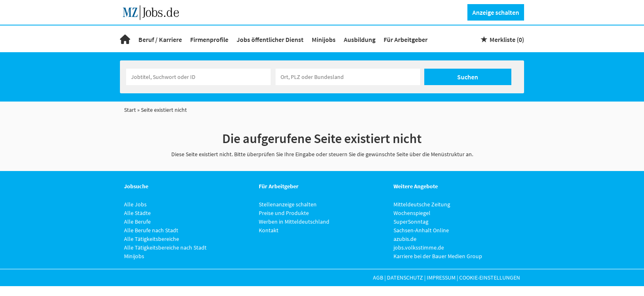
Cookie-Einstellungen (490, 277)
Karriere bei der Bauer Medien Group (438, 256)
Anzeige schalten (496, 12)
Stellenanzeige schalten (288, 204)
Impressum (441, 277)
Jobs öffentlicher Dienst (270, 39)
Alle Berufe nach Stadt (151, 230)
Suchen (468, 77)
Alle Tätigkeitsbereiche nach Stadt (165, 247)
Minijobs (324, 39)
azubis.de (405, 239)
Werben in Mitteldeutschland (294, 222)
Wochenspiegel (412, 213)
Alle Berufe (137, 222)
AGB (378, 277)
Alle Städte (137, 213)
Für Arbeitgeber (406, 39)
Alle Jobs (135, 204)
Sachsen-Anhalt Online (421, 230)
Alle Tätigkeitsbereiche (152, 239)
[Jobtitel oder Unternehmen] (198, 77)
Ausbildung (360, 39)
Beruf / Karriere (160, 39)
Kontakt (269, 230)
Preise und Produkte (284, 213)
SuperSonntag (411, 222)
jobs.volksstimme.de (419, 247)
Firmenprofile (209, 39)
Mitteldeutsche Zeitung (422, 204)
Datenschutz (405, 277)
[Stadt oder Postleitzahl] (348, 77)
